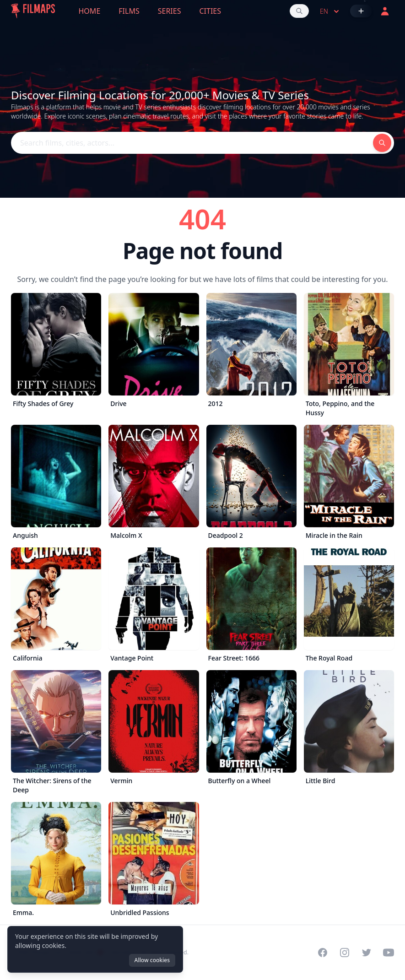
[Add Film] (361, 11)
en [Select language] (330, 11)
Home (90, 11)
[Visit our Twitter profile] (367, 953)
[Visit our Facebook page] (323, 953)
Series (170, 11)
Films (129, 11)
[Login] (385, 11)
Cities (210, 11)
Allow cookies (152, 960)
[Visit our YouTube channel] (389, 953)
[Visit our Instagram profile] (345, 953)
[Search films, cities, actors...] (299, 11)
